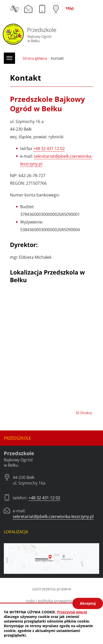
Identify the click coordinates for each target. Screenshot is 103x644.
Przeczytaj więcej (72, 612)
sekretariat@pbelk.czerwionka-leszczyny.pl (53, 516)
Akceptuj (88, 603)
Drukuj (84, 413)
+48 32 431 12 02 (49, 148)
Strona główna (35, 58)
